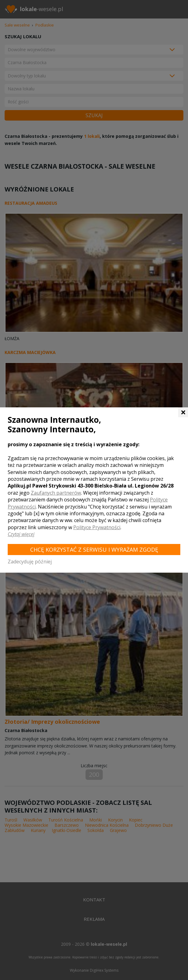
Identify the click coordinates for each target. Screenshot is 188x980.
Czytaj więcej (21, 534)
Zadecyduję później (30, 562)
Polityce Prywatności (97, 527)
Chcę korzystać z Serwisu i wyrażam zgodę (94, 550)
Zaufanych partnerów (56, 493)
